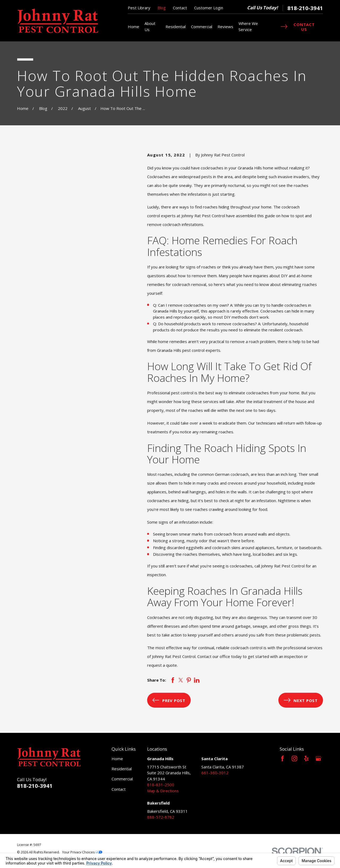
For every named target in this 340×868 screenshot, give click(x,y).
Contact (180, 8)
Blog (162, 8)
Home (117, 759)
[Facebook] (282, 758)
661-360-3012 (215, 773)
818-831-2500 (161, 785)
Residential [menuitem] (176, 27)
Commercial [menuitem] (202, 27)
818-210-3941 (305, 8)
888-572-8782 (161, 817)
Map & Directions (163, 791)
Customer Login (209, 8)
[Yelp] (306, 758)
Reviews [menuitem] (225, 27)
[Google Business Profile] (318, 758)
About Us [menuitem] (150, 26)
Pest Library (139, 8)
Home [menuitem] (133, 27)
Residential (122, 769)
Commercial (122, 779)
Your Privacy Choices (82, 852)
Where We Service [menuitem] (248, 26)
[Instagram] (294, 758)
